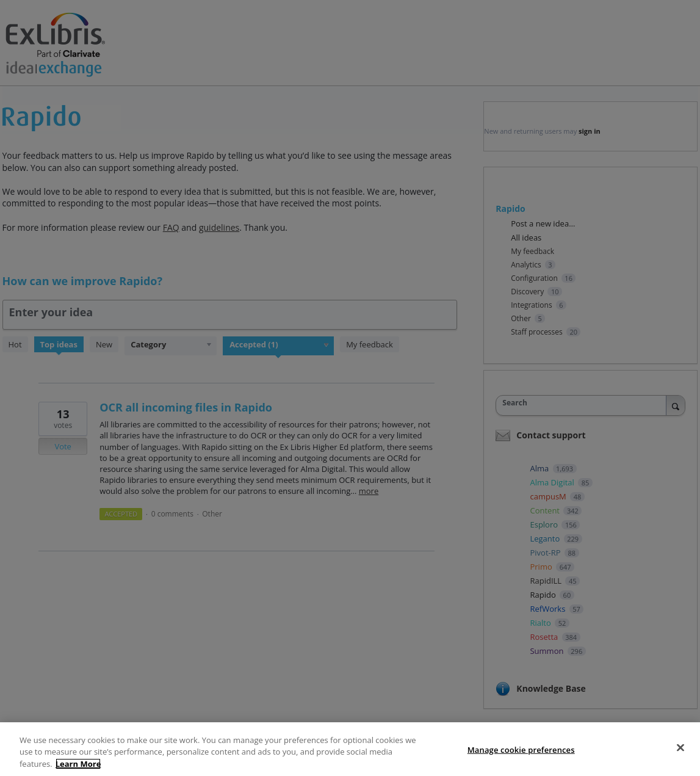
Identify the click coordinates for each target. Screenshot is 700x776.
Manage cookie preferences (521, 756)
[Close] (680, 755)
